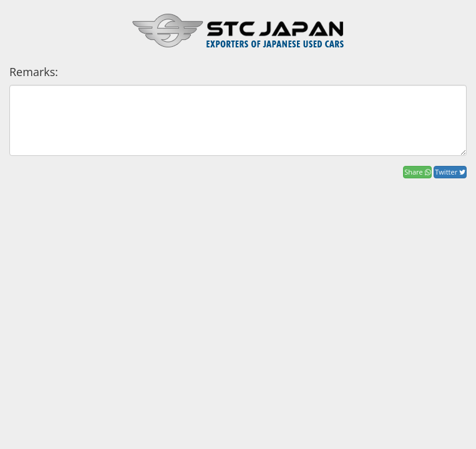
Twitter (450, 172)
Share (417, 172)
